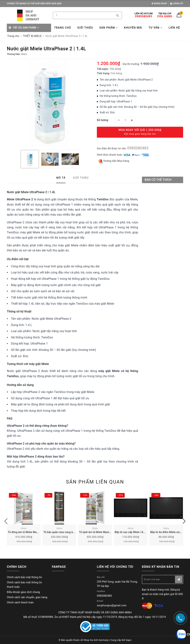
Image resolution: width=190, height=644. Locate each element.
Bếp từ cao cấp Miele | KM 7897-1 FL (136, 532)
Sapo (129, 640)
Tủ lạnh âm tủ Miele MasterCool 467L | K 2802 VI (108, 532)
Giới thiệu (85, 28)
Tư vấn (155, 28)
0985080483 (138, 148)
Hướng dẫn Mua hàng (114, 161)
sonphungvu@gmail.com (112, 605)
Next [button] (184, 521)
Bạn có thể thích (158, 180)
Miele (24, 528)
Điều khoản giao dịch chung (23, 592)
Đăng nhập (159, 4)
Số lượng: (103, 120)
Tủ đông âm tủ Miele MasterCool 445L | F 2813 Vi (37, 532)
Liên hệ (174, 28)
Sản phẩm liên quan (95, 482)
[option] (50, 104)
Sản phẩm (108, 28)
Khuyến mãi (133, 28)
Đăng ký (177, 4)
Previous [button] (6, 521)
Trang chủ (62, 28)
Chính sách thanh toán (20, 602)
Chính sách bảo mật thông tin (24, 577)
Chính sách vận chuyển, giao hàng (27, 597)
